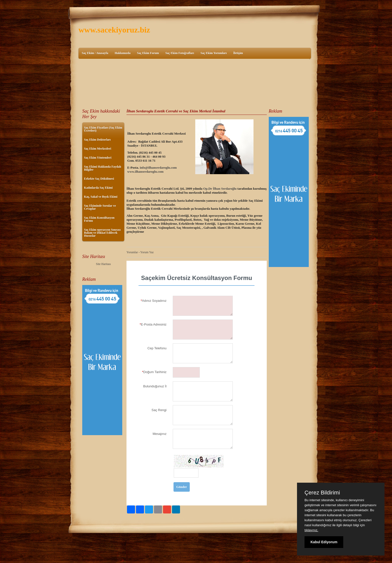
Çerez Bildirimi (322, 493)
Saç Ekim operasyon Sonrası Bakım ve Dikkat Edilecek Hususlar (102, 233)
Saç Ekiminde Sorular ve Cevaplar (100, 207)
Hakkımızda (123, 53)
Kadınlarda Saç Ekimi (98, 188)
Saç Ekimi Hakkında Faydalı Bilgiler (102, 168)
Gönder (182, 487)
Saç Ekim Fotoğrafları (180, 53)
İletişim (238, 53)
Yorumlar (132, 252)
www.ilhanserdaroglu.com (145, 172)
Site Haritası (103, 264)
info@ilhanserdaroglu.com (158, 168)
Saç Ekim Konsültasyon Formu (99, 219)
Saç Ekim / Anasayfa (95, 53)
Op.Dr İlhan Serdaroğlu (220, 189)
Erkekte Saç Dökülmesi (99, 179)
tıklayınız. (311, 530)
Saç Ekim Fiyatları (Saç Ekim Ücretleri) (103, 129)
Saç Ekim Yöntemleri (98, 158)
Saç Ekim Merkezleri (98, 149)
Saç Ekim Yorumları (214, 53)
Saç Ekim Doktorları (97, 140)
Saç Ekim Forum (148, 53)
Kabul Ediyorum (324, 542)
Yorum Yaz (147, 252)
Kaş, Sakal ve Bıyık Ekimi (101, 197)
